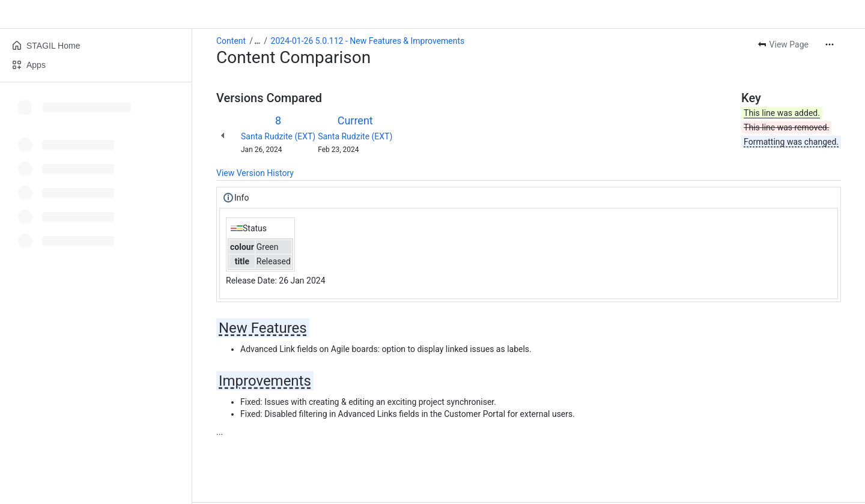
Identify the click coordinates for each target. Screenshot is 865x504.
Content (231, 41)
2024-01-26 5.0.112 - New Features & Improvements (368, 41)
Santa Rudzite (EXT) (278, 136)
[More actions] (830, 44)
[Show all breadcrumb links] (257, 41)
